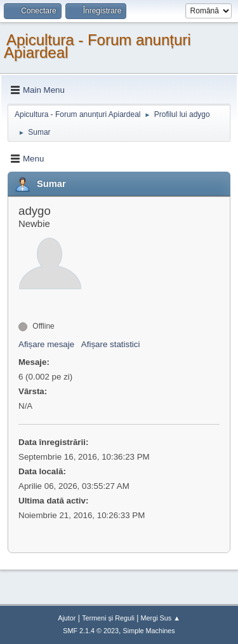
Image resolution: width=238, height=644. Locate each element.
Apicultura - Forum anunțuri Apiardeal (97, 46)
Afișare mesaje (46, 344)
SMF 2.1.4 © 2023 (91, 631)
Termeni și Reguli (108, 618)
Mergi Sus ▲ (161, 618)
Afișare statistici (111, 344)
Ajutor (67, 618)
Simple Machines (149, 631)
